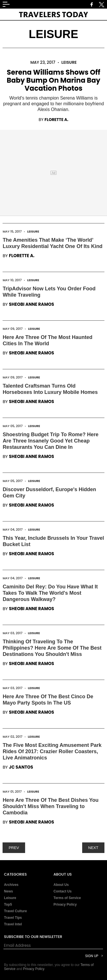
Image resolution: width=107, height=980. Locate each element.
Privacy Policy (65, 904)
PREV (14, 848)
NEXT (93, 848)
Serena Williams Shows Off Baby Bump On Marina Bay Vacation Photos (53, 80)
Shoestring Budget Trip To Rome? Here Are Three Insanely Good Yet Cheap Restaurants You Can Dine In (51, 441)
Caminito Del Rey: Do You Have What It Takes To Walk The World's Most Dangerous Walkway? (50, 593)
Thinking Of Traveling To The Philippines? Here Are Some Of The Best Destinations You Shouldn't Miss (52, 648)
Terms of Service (67, 898)
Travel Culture (15, 911)
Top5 (8, 904)
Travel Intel (13, 924)
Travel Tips (13, 918)
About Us (61, 885)
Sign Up (92, 956)
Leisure (69, 62)
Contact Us (63, 891)
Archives (11, 885)
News (8, 891)
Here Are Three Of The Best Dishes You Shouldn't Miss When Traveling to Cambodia (51, 806)
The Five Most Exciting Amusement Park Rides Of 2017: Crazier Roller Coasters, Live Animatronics (52, 751)
